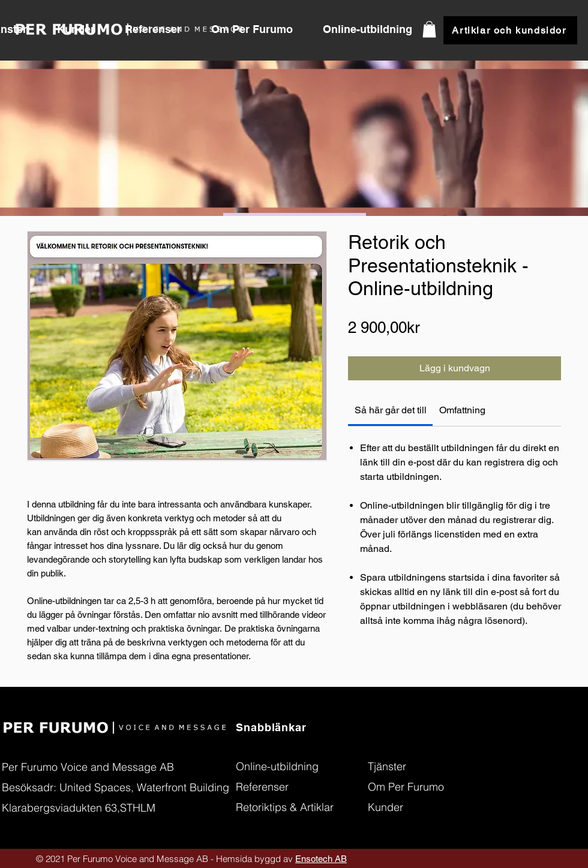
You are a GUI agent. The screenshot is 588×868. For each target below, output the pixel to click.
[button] (159, 29)
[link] (391, 410)
